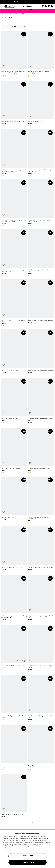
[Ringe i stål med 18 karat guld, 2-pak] (14, 649)
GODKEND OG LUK (27, 862)
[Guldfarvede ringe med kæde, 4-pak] (14, 104)
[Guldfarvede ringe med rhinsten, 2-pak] (41, 303)
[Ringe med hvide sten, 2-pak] (14, 451)
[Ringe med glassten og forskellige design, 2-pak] (41, 54)
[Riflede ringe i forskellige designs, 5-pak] (41, 549)
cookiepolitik (7, 848)
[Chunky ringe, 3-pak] (14, 500)
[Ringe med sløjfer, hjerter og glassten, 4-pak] (41, 599)
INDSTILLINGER (27, 856)
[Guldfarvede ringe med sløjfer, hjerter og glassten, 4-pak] (14, 599)
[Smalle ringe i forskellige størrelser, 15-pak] (41, 699)
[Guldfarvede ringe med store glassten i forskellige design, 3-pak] (14, 153)
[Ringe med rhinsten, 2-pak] (14, 352)
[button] (46, 6)
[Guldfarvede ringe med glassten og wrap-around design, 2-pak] (14, 54)
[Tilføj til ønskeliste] (4, 66)
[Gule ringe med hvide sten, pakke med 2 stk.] (41, 402)
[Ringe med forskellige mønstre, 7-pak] (14, 748)
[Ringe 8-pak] (41, 748)
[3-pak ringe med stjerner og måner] (14, 797)
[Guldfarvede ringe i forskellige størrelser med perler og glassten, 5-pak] (14, 203)
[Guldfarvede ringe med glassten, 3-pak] (41, 352)
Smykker (10, 14)
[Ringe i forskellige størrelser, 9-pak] (14, 699)
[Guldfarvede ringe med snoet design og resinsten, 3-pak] (14, 253)
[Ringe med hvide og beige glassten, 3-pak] (14, 303)
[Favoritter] (49, 6)
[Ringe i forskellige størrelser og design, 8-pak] (41, 649)
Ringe (16, 14)
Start (3, 14)
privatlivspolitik (33, 846)
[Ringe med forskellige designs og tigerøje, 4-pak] (41, 500)
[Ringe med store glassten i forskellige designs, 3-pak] (41, 153)
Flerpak (23, 14)
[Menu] (3, 6)
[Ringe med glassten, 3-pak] (14, 402)
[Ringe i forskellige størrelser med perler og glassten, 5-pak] (41, 203)
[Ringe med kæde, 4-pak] (41, 104)
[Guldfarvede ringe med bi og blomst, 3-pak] (41, 253)
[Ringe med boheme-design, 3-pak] (14, 549)
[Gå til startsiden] (28, 6)
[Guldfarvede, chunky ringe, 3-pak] (41, 451)
